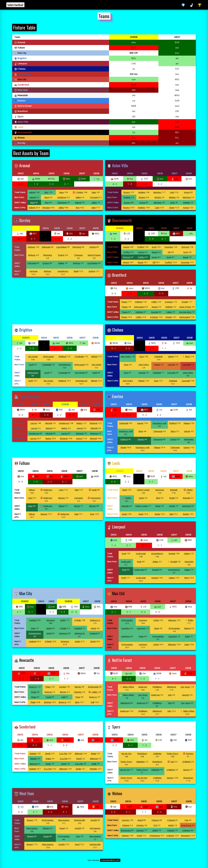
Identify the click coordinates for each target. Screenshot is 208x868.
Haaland (33, 620)
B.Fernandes (127, 620)
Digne (172, 207)
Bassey (62, 498)
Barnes (78, 687)
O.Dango (169, 302)
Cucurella (186, 364)
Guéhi (63, 620)
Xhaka (94, 753)
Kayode (155, 312)
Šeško (191, 620)
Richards (94, 423)
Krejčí (139, 835)
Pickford (173, 423)
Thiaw (48, 687)
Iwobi (94, 490)
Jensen (155, 307)
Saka (94, 192)
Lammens (141, 628)
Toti (155, 825)
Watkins (142, 192)
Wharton (94, 433)
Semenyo (51, 620)
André (140, 820)
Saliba (78, 197)
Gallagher (141, 762)
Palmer (141, 381)
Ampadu (174, 490)
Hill (169, 252)
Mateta (49, 428)
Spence (187, 770)
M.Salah (174, 561)
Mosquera (186, 835)
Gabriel (32, 192)
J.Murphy (78, 692)
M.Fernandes (48, 820)
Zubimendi (62, 202)
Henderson (64, 423)
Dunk (95, 373)
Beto (141, 431)
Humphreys (63, 271)
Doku (33, 628)
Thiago (124, 302)
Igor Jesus (185, 687)
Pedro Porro (173, 753)
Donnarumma (35, 633)
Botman (48, 692)
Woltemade (93, 687)
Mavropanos (64, 820)
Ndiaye (187, 423)
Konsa (187, 192)
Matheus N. (95, 620)
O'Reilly (78, 620)
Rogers (127, 192)
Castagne (79, 498)
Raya (61, 192)
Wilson (32, 490)
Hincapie (46, 207)
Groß (31, 364)
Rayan (155, 252)
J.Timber (79, 192)
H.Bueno (171, 820)
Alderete (79, 753)
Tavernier (169, 247)
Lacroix (34, 423)
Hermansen (95, 828)
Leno (61, 490)
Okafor (190, 490)
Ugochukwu (61, 247)
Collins (154, 302)
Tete (92, 514)
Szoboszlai (141, 553)
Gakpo (187, 553)
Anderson (143, 687)
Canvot (80, 428)
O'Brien (173, 439)
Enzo (142, 356)
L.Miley (95, 692)
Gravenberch (157, 553)
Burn (77, 702)
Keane (124, 447)
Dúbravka (46, 247)
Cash (172, 192)
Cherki (93, 628)
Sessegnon (96, 498)
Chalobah (159, 356)
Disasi (62, 828)
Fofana (157, 364)
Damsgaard (139, 307)
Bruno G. (33, 687)
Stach (125, 490)
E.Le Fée (63, 753)
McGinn (158, 197)
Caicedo (171, 364)
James (171, 356)
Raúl (77, 490)
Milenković (172, 687)
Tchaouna (78, 255)
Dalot (188, 636)
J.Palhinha (157, 753)
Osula (33, 692)
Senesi (126, 247)
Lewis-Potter (185, 307)
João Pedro (126, 356)
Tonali (48, 697)
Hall (63, 697)
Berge (77, 506)
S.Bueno (155, 820)
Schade (185, 302)
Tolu (186, 820)
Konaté (172, 553)
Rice (46, 192)
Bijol (158, 498)
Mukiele (33, 753)
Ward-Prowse (94, 255)
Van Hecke (33, 356)
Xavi (172, 762)
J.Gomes (125, 820)
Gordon (63, 687)
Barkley (172, 197)
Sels (170, 695)
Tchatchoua (154, 835)
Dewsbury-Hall (159, 423)
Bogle (172, 498)
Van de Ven (126, 753)
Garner (140, 423)
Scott (154, 247)
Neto (188, 356)
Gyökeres (62, 197)
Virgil (124, 553)
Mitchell (49, 423)
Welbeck (62, 356)
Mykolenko (189, 439)
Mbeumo (172, 620)
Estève (93, 247)
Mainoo (187, 628)
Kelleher (139, 302)
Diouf (77, 844)
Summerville (80, 820)
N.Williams (157, 687)
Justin (141, 498)
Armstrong (186, 825)
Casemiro (143, 620)
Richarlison (142, 753)
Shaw (157, 628)
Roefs (48, 753)
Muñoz (79, 423)
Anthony (31, 247)
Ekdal (76, 271)
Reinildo (93, 769)
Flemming (77, 247)
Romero (190, 753)
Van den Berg (185, 312)
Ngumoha (189, 561)
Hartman (33, 271)
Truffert (141, 247)
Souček (94, 820)
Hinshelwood (64, 364)
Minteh (94, 356)
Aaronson (160, 490)
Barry (173, 431)
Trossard (94, 197)
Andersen (48, 490)
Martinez (157, 192)
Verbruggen (48, 356)
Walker (61, 263)
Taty (78, 836)
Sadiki (94, 764)
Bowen (30, 820)
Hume (64, 764)
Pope (78, 697)
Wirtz (187, 578)
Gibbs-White (128, 687)
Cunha (156, 620)
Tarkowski (124, 423)
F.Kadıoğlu (79, 356)
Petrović (185, 247)
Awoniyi (186, 695)
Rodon (172, 506)
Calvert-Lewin (143, 490)
